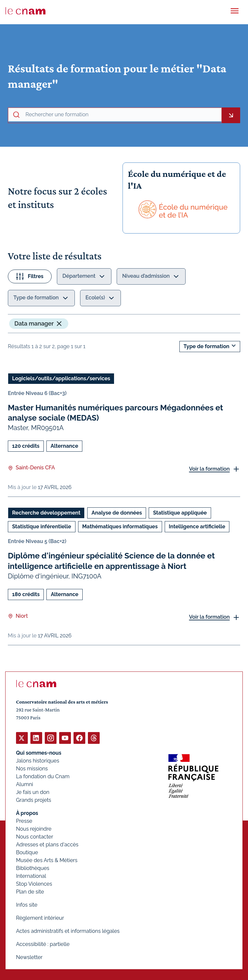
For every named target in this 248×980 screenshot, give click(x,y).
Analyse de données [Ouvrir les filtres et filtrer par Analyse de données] (117, 513)
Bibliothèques (33, 868)
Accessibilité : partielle (43, 944)
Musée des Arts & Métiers (47, 860)
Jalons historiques (38, 761)
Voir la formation (209, 469)
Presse (24, 821)
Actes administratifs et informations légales (68, 931)
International (31, 876)
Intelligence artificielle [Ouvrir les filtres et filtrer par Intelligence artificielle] (197, 527)
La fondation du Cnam (43, 776)
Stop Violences (34, 884)
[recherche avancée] (122, 115)
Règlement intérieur (40, 918)
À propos (27, 813)
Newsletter (29, 957)
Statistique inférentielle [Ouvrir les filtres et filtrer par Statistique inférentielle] (42, 527)
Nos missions (32, 769)
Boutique (27, 852)
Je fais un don (33, 792)
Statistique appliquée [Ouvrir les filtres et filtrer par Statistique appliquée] (180, 513)
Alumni (25, 784)
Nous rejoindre (34, 829)
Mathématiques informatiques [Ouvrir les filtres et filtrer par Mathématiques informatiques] (120, 527)
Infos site (27, 905)
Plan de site (30, 892)
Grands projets (34, 800)
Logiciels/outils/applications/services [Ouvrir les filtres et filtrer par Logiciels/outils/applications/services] (61, 378)
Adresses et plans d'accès (47, 845)
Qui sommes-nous (39, 753)
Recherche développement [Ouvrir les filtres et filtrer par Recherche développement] (46, 513)
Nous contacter (35, 837)
